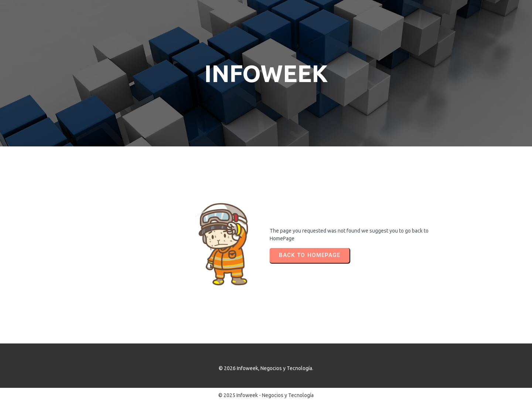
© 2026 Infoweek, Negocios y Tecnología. (266, 368)
